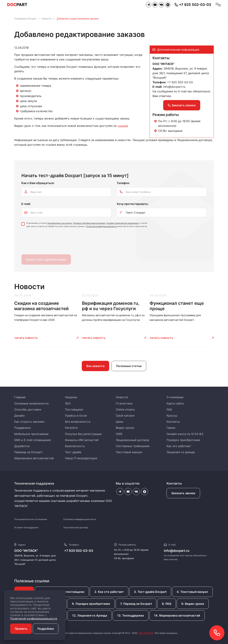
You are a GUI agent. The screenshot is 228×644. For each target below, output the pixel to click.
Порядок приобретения (183, 440)
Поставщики (74, 409)
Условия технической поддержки (122, 223)
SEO (68, 403)
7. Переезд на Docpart (136, 604)
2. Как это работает (109, 592)
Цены (120, 422)
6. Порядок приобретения (91, 604)
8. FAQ (167, 604)
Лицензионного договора (59, 223)
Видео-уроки (125, 428)
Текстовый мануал (129, 452)
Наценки (71, 397)
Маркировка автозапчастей (34, 458)
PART (17, 5)
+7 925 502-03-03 (79, 551)
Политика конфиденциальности (101, 226)
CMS (119, 434)
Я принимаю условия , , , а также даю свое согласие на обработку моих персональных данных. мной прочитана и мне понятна (87, 225)
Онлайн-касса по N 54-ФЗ (185, 434)
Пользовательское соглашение (31, 519)
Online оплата (125, 409)
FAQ (169, 409)
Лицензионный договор (133, 440)
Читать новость (26, 338)
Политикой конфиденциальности (34, 618)
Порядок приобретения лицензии (89, 223)
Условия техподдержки (26, 527)
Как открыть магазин (29, 422)
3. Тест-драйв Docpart (150, 592)
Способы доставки (28, 409)
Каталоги (71, 428)
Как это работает (179, 446)
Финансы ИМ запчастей (82, 440)
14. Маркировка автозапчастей (177, 615)
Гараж (171, 428)
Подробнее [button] (46, 629)
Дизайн (19, 416)
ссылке (123, 126)
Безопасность (75, 446)
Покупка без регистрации (83, 434)
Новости (47, 19)
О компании (175, 397)
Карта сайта (175, 403)
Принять (21, 629)
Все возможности (78, 422)
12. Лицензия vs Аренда (90, 615)
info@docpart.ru (174, 87)
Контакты (173, 422)
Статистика (124, 403)
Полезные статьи (129, 366)
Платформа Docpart (25, 19)
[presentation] (48, 242)
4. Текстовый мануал (192, 592)
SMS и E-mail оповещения (33, 440)
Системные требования (133, 446)
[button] (217, 633)
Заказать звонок (182, 105)
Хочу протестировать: (133, 204)
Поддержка (22, 428)
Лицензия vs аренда (181, 452)
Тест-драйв (73, 452)
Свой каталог (125, 416)
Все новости (95, 366)
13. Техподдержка (131, 615)
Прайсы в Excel (76, 416)
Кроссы (172, 416)
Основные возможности (31, 403)
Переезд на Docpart (28, 452)
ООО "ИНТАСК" (146, 633)
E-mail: (26, 204)
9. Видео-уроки (193, 604)
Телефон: (123, 183)
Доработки (22, 446)
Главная (20, 397)
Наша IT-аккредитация (81, 458)
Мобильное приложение (31, 434)
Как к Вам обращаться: (38, 183)
